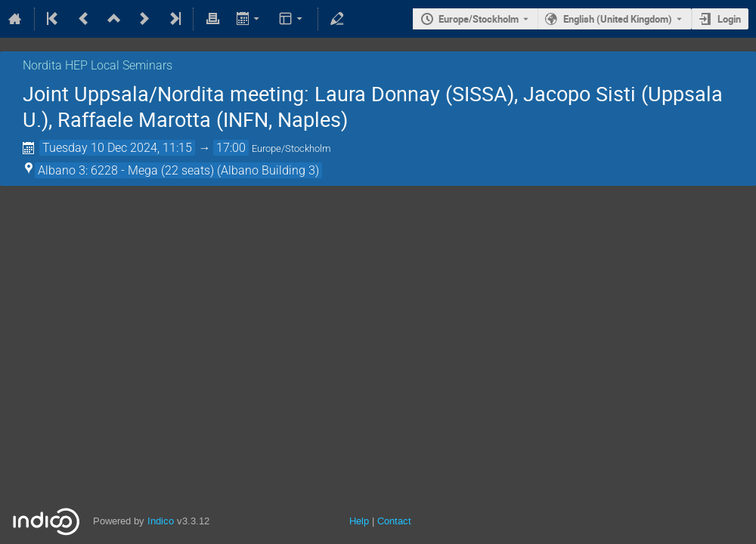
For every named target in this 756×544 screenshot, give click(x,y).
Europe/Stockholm (479, 19)
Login (729, 19)
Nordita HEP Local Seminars (98, 65)
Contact (394, 521)
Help (359, 521)
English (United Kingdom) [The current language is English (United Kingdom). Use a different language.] (618, 19)
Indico (161, 521)
